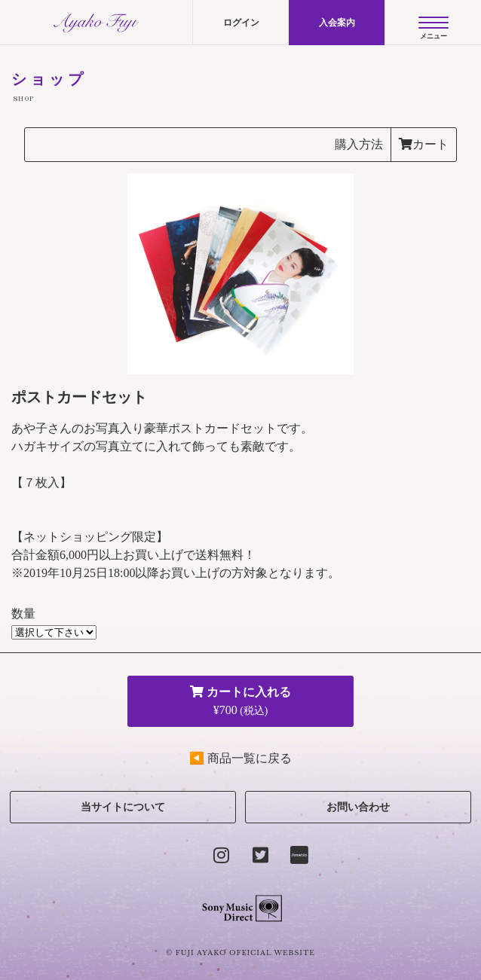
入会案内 (337, 23)
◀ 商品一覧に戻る (240, 758)
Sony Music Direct (241, 908)
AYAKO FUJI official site (96, 23)
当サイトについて (123, 807)
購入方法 (359, 144)
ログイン (241, 23)
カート (424, 144)
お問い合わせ (358, 807)
